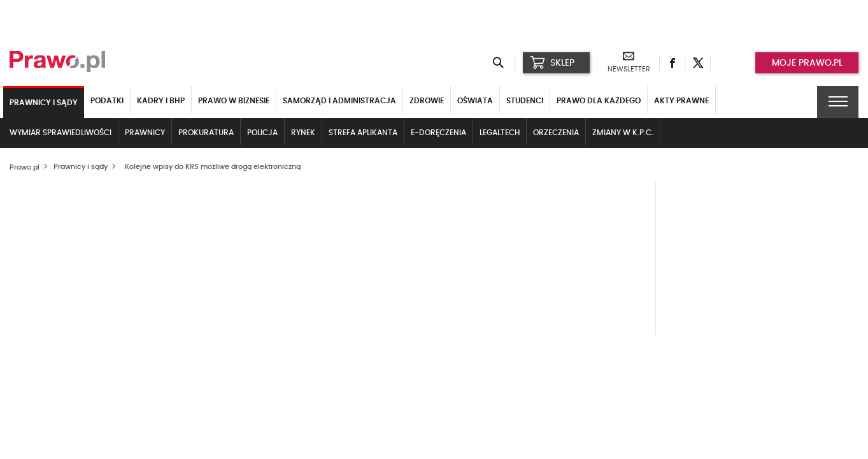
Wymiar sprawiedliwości (60, 133)
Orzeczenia (556, 133)
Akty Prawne (681, 101)
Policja (262, 133)
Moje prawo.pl (807, 63)
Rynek (303, 133)
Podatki (107, 101)
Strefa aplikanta (363, 133)
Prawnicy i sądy (44, 103)
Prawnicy (145, 133)
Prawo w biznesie (234, 101)
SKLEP (552, 62)
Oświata (475, 101)
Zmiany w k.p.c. (623, 133)
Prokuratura (206, 133)
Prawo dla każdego (599, 101)
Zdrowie (427, 101)
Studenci (525, 101)
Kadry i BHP (161, 101)
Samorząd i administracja (339, 101)
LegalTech (500, 133)
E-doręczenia (438, 133)
